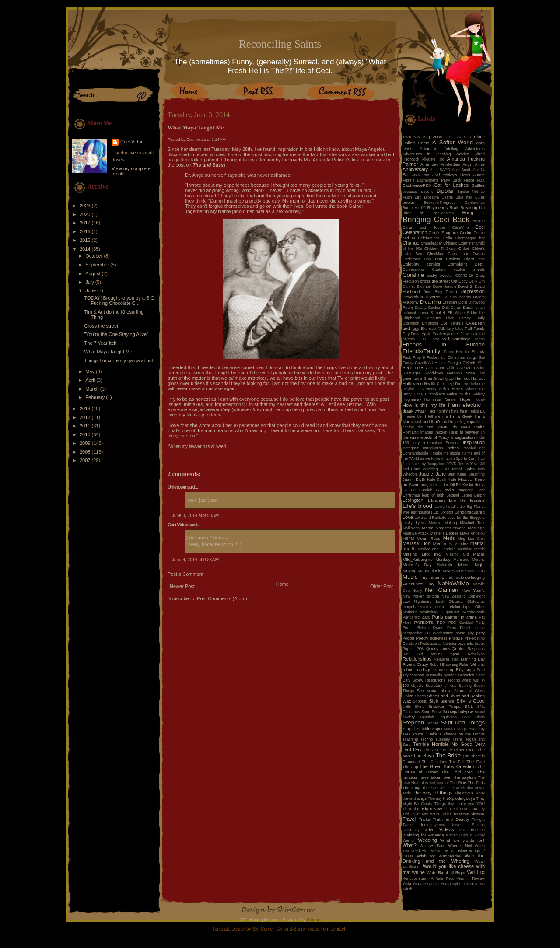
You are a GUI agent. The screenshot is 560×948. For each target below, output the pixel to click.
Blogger (314, 920)
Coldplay (411, 264)
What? (409, 845)
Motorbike (445, 565)
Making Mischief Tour (465, 523)
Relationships (417, 659)
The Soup (411, 788)
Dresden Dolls (455, 302)
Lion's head (444, 507)
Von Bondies (472, 830)
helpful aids (413, 389)
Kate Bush (437, 479)
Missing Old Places (465, 554)
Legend (453, 495)
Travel (409, 819)
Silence (447, 701)
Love (408, 517)
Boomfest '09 (414, 208)
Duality (421, 308)
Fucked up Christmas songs (452, 357)
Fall (469, 328)
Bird (418, 197)
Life (452, 500)
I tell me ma (436, 416)
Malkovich (411, 528)
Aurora (479, 175)
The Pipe (458, 783)
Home (282, 584)
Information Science (441, 443)
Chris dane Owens (466, 254)
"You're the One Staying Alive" (116, 334)
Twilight (478, 819)
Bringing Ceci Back (436, 220)
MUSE (461, 571)
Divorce (432, 297)
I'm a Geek (461, 416)
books (408, 202)
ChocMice (436, 254)
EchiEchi (339, 929)
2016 (86, 231)
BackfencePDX (417, 185)
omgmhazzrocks (416, 607)
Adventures (475, 149)
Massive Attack (416, 533)
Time (464, 809)
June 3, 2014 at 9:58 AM (195, 516)
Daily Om (477, 281)
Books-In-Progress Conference (454, 203)
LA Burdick (421, 490)
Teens (457, 739)
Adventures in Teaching (427, 154)
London (446, 512)
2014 (86, 249)
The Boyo (424, 756)
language (466, 490)
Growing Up (443, 378)
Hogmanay (412, 399)
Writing (476, 872)
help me (478, 384)
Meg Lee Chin (471, 539)
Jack (406, 464)
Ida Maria (461, 427)
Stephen (413, 722)
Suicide (423, 729)
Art (406, 175)
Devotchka (413, 297)
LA (405, 490)
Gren (428, 378)
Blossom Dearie (438, 197)
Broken (479, 221)
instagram (411, 448)
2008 (86, 452)
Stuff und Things (463, 722)
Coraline (413, 275)
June (91, 290)
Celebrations (429, 238)
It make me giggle (444, 453)
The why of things (432, 793)
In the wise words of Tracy (444, 435)
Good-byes (434, 373)
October (94, 256)
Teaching (410, 739)
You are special (426, 884)
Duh (445, 308)
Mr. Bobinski (430, 571)
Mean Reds (428, 538)
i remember (413, 416)
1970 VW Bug (416, 137)
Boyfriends (438, 208)
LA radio (445, 490)
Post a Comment (185, 574)
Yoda (407, 884)
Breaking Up (472, 208)
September (98, 265)
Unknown (177, 487)
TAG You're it (415, 734)
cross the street (435, 281)
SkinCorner (263, 929)
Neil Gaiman (441, 590)
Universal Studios (468, 825)
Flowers (467, 334)
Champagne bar (470, 238)
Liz (436, 512)
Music (410, 577)
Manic (427, 528)
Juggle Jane (432, 474)
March (93, 389)
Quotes (458, 649)
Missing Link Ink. (422, 554)
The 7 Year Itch (100, 343)
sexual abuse (439, 691)
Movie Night (471, 565)
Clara (469, 259)
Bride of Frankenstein (428, 213)
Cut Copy (460, 281)
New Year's (473, 590)
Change (411, 243)
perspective (412, 633)
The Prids (476, 783)
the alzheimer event (458, 750)
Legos (467, 495)
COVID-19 (464, 276)
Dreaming (430, 302)
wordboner (412, 867)
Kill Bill (455, 485)
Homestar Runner (441, 399)
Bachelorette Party (434, 180)
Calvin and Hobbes (424, 227)
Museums (476, 571)
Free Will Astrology (450, 339)
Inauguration (463, 437)
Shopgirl (420, 701)
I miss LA (477, 411)
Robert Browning (444, 665)
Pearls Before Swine (423, 628)
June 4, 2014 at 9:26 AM (195, 560)
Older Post (381, 586)
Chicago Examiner (459, 243)
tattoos (479, 734)
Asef (436, 175)
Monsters (461, 560)
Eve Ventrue (452, 323)
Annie (480, 164)
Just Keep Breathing (466, 474)
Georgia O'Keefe (462, 363)
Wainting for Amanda (423, 835)
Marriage (476, 528)
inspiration (474, 442)
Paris (438, 617)
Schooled (467, 675)
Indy (416, 443)
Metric (479, 549)
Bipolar (445, 191)
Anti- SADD (440, 170)
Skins (420, 707)
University (411, 830)
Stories (432, 723)
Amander (429, 164)
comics (433, 264)
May (91, 371)
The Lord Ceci (458, 772)
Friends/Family (421, 351)
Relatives (442, 659)
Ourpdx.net (450, 612)
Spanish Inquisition (438, 717)
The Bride (448, 755)
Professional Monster (438, 644)
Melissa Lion (416, 543)
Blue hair (464, 197)
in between (470, 432)
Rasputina (476, 649)
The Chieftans (434, 762)
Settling (465, 686)
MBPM (408, 539)
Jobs (470, 469)
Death (451, 292)
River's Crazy (415, 664)
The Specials (434, 788)
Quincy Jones (438, 649)
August (93, 273)
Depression (472, 291)
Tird (406, 814)
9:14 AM (219, 140)
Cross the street (101, 326)
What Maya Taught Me (108, 352)
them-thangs (415, 798)
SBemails (434, 675)
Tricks (424, 819)
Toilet (415, 814)
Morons (478, 560)
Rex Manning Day (468, 659)
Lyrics (421, 523)
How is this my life (424, 405)
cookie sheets (469, 269)
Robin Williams (472, 665)
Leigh (479, 495)
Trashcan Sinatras (469, 814)
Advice (463, 154)
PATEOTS (424, 622)
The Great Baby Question (448, 766)
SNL (469, 706)
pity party (476, 633)
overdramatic (474, 612)
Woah (480, 861)
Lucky (408, 523)
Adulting (451, 149)
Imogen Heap (446, 432)
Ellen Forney (458, 318)
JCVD (452, 464)
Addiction (429, 149)
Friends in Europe (444, 345)
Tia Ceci (451, 809)
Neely (417, 591)
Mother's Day (417, 565)
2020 (86, 214)
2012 (86, 417)
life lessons (472, 500)
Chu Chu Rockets (442, 259)
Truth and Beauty (451, 819)
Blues (480, 197)
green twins (412, 378)
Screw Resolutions (429, 680)
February (96, 397)
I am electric (464, 405)
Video (429, 830)
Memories (443, 544)
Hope (465, 399)
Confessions (413, 269)
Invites (453, 448)
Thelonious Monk (470, 793)
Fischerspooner (446, 334)
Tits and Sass (208, 165)
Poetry (422, 638)
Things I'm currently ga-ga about (118, 360)
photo (460, 633)
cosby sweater (440, 276)
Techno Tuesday (435, 739)
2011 (86, 426)
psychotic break (471, 644)
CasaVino (460, 227)
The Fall (457, 762)
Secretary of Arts (441, 686)
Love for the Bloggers (466, 518)
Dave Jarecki (445, 287)
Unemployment (432, 825)
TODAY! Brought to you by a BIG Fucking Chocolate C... (119, 301)
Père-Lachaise (472, 628)
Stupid (409, 729)
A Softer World (453, 142)
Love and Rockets (430, 518)
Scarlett (450, 675)
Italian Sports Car (459, 458)
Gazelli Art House (430, 363)
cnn (482, 259)
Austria (408, 180)
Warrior (409, 840)
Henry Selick (438, 389)
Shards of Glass (469, 691)
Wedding (427, 840)
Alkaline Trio (433, 159)
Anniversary (415, 169)
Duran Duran (462, 308)
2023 (86, 206)
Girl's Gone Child (441, 368)
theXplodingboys (459, 798)
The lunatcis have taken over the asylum (444, 775)
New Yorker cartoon (421, 596)
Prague (456, 638)
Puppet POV (413, 649)
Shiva (408, 696)
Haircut (478, 378)
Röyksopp (465, 670)
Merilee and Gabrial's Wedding (445, 549)
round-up (446, 670)
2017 (86, 223)
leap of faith (433, 495)
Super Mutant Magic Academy (458, 729)
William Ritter (456, 851)
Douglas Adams (457, 297)
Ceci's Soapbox (444, 233)
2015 (86, 240)
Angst (467, 164)
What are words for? (462, 840)
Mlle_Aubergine (418, 559)
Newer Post (182, 586)
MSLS (449, 571)
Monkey (443, 559)
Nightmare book (429, 602)
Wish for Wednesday (439, 856)
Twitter (408, 825)
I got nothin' (437, 411)
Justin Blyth (414, 479)
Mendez (461, 544)
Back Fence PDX (469, 180)
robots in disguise (420, 670)
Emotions (430, 323)
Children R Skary (440, 248)
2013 (86, 409)
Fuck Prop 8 (414, 357)
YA (431, 878)
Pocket (408, 638)
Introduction (433, 448)
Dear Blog (433, 292)
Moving (409, 571)
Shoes (420, 696)
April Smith (462, 170)
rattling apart (445, 654)
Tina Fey (477, 809)
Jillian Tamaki (451, 469)
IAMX (442, 427)
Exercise (428, 329)
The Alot (431, 750)
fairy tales (455, 329)
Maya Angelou (472, 533)
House (479, 399)
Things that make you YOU (460, 804)
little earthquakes (417, 512)
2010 (86, 434)
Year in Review (471, 878)
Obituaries (476, 602)
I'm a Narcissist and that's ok (444, 419)
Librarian (436, 500)
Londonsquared (470, 512)
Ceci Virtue (132, 142)
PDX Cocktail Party (467, 623)
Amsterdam (450, 164)
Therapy (435, 798)
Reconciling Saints (280, 44)
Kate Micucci (460, 479)
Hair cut (462, 378)
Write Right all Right (446, 873)
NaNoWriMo (453, 583)
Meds (449, 538)
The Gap (410, 767)
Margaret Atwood (450, 528)
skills (407, 707)
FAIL (441, 329)
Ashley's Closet (457, 175)
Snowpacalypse (458, 712)
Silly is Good (471, 701)
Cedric (466, 233)
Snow (437, 712)
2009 (86, 443)
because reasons (418, 192)
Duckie (434, 308)
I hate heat (458, 411)
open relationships (453, 607)
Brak (454, 208)
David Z (465, 287)
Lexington (413, 500)
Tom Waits (430, 814)
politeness (439, 638)
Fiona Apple (421, 334)
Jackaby (419, 464)
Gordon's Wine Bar (466, 373)
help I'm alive (458, 384)
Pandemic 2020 (416, 617)
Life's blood (417, 506)
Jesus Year (468, 464)
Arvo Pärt (421, 175)
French (479, 339)
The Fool (476, 761)
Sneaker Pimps (444, 706)
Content (439, 269)
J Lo (481, 458)
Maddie (435, 523)
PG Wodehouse (439, 633)
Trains (446, 814)
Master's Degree (444, 533)
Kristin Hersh (474, 485)
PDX (441, 622)
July (90, 282)
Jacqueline (436, 464)
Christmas (411, 259)
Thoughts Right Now (422, 809)
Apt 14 (479, 170)
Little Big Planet (471, 507)
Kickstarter (439, 485)
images (427, 432)
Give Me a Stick (471, 368)
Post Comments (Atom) (222, 598)
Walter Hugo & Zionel (465, 835)
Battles (478, 185)
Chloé (464, 248)
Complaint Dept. (466, 264)
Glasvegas (412, 373)
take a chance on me (450, 734)
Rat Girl (413, 654)
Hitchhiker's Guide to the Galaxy (455, 394)
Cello (447, 238)
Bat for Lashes (451, 185)
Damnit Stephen (417, 287)
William (436, 851)
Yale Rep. (445, 878)
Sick (434, 701)
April (91, 380)
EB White (456, 313)
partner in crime (461, 617)
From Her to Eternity (464, 352)
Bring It (473, 213)
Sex (421, 691)
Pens (451, 628)
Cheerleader (431, 243)
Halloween (413, 383)
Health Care (435, 384)
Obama (455, 601)
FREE (422, 339)
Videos (446, 829)
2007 (86, 460)
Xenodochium (414, 878)
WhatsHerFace (432, 846)
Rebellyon (476, 654)
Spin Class (473, 717)
